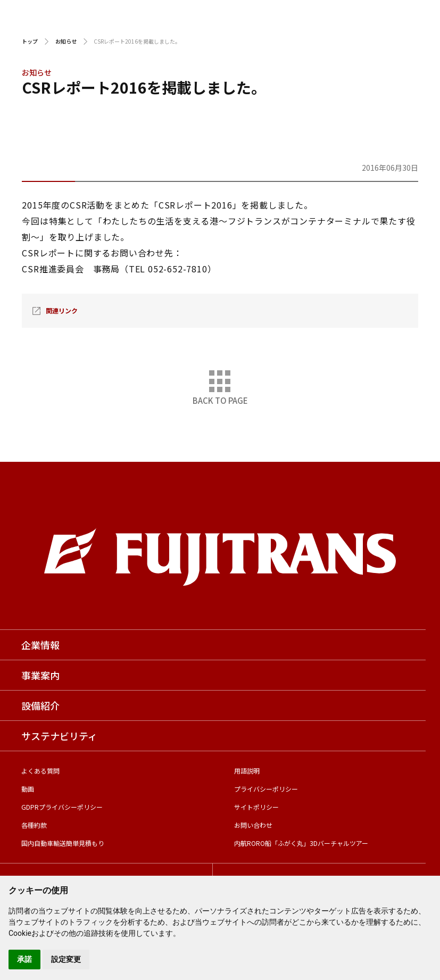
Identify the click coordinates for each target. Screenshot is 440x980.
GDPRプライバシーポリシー (62, 807)
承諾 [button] (24, 959)
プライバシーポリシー (266, 789)
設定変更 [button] (66, 959)
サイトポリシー (256, 807)
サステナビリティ (59, 736)
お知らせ (66, 41)
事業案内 (40, 675)
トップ (30, 41)
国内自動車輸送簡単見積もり (63, 843)
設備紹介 (40, 705)
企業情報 (40, 645)
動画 (28, 789)
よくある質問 (40, 771)
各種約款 (34, 825)
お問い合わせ (253, 825)
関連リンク (62, 310)
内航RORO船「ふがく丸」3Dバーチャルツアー (301, 843)
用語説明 (247, 771)
